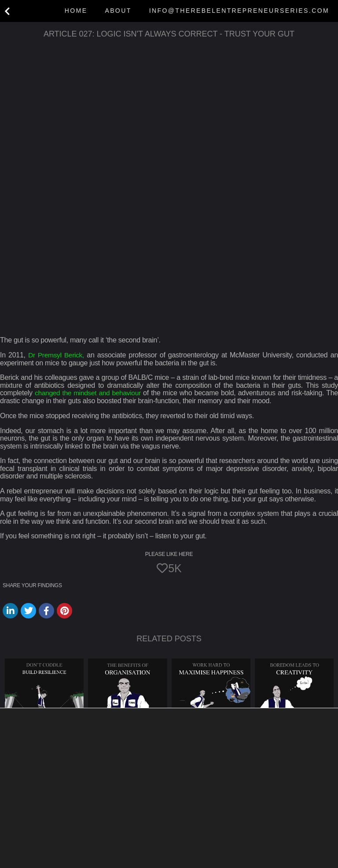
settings (98, 860)
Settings (294, 848)
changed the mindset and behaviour (89, 393)
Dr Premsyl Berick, (57, 355)
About (118, 11)
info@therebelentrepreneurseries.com (239, 11)
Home (76, 11)
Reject (243, 848)
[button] (169, 809)
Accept (195, 848)
